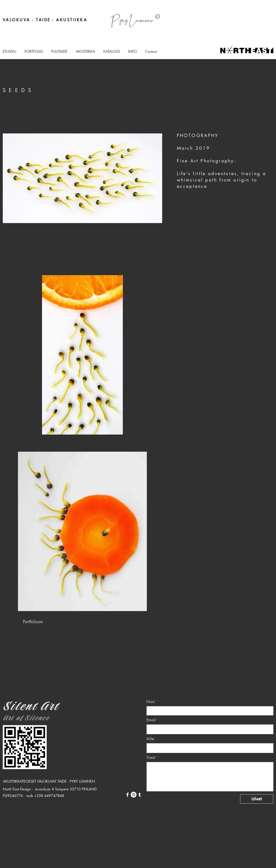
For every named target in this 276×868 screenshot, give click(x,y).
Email (151, 720)
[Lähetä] (257, 799)
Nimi (151, 702)
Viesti (151, 757)
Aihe (150, 739)
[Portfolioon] (33, 622)
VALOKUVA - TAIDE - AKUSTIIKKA (45, 20)
